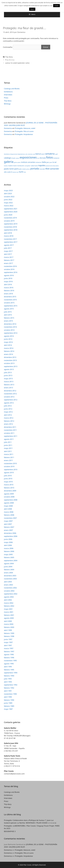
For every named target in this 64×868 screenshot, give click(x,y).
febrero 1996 (9, 658)
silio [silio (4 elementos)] (5, 172)
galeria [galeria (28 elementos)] (9, 162)
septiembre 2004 (11, 560)
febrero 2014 (9, 351)
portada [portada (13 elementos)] (35, 169)
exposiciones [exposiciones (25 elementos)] (28, 157)
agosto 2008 (9, 503)
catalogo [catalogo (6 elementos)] (8, 158)
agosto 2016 (9, 275)
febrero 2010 (9, 488)
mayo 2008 (8, 506)
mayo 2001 (8, 609)
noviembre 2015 (10, 300)
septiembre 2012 (11, 400)
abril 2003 (8, 582)
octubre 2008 (9, 497)
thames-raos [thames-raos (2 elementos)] (15, 172)
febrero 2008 (9, 515)
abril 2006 (8, 545)
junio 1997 (8, 639)
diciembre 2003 (10, 576)
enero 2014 (8, 354)
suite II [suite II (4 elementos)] (10, 172)
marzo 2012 (9, 418)
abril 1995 (8, 667)
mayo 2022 (8, 203)
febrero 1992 (9, 688)
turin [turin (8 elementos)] (21, 172)
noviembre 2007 (10, 518)
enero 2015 (8, 321)
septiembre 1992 (11, 685)
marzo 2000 (9, 624)
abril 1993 (8, 682)
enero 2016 (8, 294)
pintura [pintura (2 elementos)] (28, 169)
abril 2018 (8, 233)
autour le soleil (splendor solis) (17, 63)
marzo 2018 (9, 236)
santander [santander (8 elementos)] (54, 169)
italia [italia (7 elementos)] (44, 162)
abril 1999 (8, 630)
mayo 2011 (8, 448)
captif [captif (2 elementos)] (56, 154)
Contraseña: (22, 47)
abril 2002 (8, 600)
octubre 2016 (9, 269)
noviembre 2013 (10, 360)
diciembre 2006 (10, 533)
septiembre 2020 (11, 212)
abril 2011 (8, 451)
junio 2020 (8, 215)
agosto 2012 (9, 403)
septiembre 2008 (11, 500)
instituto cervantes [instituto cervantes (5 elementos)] (28, 162)
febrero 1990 (9, 700)
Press (6, 98)
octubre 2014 (9, 330)
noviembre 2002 (10, 588)
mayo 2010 (8, 482)
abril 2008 (8, 509)
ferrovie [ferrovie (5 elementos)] (43, 158)
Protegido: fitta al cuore (24, 131)
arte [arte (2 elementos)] (26, 154)
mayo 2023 (8, 190)
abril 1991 (8, 691)
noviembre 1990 (10, 694)
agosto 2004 (9, 563)
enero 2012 (8, 424)
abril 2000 (8, 621)
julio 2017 (8, 248)
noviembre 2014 (10, 327)
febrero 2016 (9, 291)
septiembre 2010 (11, 469)
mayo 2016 (8, 281)
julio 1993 (8, 679)
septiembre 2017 (11, 242)
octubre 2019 (9, 221)
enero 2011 (8, 460)
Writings (7, 104)
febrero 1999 (9, 633)
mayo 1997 (8, 642)
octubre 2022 (9, 197)
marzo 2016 (9, 288)
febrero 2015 (9, 318)
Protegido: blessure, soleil (25, 128)
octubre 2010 (9, 466)
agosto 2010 (9, 472)
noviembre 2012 (10, 394)
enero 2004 (8, 573)
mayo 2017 (8, 251)
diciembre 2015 (10, 297)
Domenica (8, 128)
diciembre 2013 (10, 357)
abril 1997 (8, 645)
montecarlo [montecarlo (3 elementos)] (21, 166)
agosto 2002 (9, 597)
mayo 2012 (8, 412)
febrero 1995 (9, 670)
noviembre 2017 (10, 239)
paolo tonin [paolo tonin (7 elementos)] (9, 169)
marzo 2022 (9, 206)
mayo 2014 (8, 342)
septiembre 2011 (11, 436)
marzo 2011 (9, 454)
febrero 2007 (9, 527)
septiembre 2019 (11, 224)
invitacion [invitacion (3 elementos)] (38, 162)
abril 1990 (8, 697)
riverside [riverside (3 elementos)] (42, 169)
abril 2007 (8, 524)
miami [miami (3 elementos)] (15, 166)
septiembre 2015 (11, 306)
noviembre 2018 (10, 227)
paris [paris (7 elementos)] (17, 169)
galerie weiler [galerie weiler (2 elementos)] (17, 162)
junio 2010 (8, 479)
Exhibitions (8, 92)
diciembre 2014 (10, 324)
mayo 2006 (8, 542)
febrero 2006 (9, 551)
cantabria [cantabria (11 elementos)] (50, 154)
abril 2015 (8, 315)
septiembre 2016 (11, 272)
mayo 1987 (8, 709)
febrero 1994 (9, 676)
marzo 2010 (9, 485)
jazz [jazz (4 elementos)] (48, 162)
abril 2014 (8, 345)
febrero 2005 (9, 557)
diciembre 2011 (10, 427)
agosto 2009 (9, 494)
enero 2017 (8, 263)
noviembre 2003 (10, 579)
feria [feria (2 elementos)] (38, 158)
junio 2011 (8, 445)
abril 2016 (8, 284)
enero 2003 (8, 585)
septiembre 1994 (11, 673)
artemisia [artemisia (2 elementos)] (30, 154)
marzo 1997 (9, 648)
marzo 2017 (9, 257)
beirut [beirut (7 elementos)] (38, 154)
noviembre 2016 (10, 266)
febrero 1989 (9, 706)
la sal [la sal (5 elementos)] (55, 162)
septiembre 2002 (11, 594)
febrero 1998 (9, 636)
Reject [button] (32, 9)
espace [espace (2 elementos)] (18, 158)
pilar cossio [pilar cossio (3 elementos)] (22, 169)
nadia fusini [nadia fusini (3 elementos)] (34, 166)
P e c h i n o (10, 60)
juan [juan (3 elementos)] (51, 162)
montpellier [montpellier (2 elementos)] (27, 166)
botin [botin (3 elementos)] (43, 154)
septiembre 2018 (11, 230)
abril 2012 (8, 415)
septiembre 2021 (11, 209)
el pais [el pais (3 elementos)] (13, 158)
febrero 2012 (9, 421)
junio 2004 (8, 567)
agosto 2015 (9, 309)
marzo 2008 (9, 512)
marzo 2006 (9, 548)
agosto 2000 (9, 618)
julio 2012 (8, 406)
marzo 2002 (9, 603)
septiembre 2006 (11, 536)
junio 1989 (8, 703)
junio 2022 (8, 200)
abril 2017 (8, 254)
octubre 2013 (9, 363)
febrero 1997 (9, 651)
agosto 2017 (9, 245)
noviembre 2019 (10, 218)
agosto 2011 (9, 439)
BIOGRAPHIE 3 (10, 831)
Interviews (8, 95)
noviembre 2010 (10, 463)
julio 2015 (8, 312)
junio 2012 (8, 409)
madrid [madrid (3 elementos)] (10, 166)
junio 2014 (8, 339)
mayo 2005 (8, 554)
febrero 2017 (9, 260)
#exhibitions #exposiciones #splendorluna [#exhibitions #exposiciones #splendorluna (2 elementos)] (14, 154)
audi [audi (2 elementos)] (34, 154)
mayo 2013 (8, 379)
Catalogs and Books (12, 89)
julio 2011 (8, 442)
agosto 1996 (9, 654)
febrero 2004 (9, 570)
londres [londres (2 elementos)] (6, 166)
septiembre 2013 (11, 366)
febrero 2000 (9, 627)
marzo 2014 (9, 348)
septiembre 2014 (11, 333)
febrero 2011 (9, 457)
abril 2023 (8, 193)
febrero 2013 (9, 385)
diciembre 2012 (10, 391)
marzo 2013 (9, 381)
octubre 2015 (9, 303)
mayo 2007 (8, 521)
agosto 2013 (9, 369)
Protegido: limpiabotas (24, 134)
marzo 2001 (9, 612)
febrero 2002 (9, 606)
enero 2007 (8, 530)
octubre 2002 (9, 591)
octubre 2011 (9, 433)
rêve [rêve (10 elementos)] (47, 169)
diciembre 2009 (10, 491)
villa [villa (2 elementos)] (25, 172)
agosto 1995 (9, 664)
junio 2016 (8, 278)
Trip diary (9, 57)
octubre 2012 (9, 397)
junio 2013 (8, 375)
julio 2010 (8, 476)
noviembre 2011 (10, 430)
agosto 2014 (9, 336)
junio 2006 (8, 539)
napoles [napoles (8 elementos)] (42, 165)
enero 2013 (8, 388)
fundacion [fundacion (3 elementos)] (56, 158)
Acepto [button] (56, 6)
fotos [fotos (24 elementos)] (49, 157)
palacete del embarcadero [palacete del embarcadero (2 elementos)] (52, 166)
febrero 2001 (9, 615)
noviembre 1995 (10, 661)
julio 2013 (8, 372)
